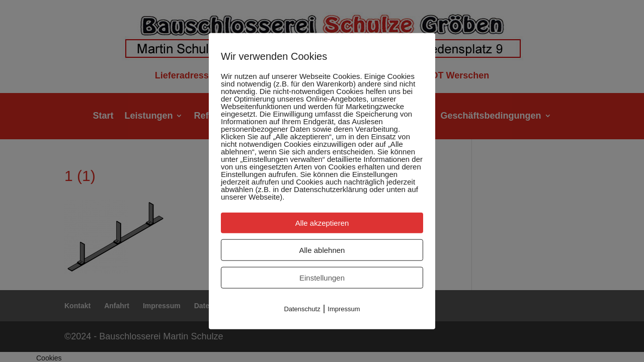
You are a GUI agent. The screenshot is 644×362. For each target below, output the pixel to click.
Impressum (344, 309)
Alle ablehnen (322, 250)
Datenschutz (302, 309)
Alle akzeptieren (322, 223)
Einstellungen (322, 278)
